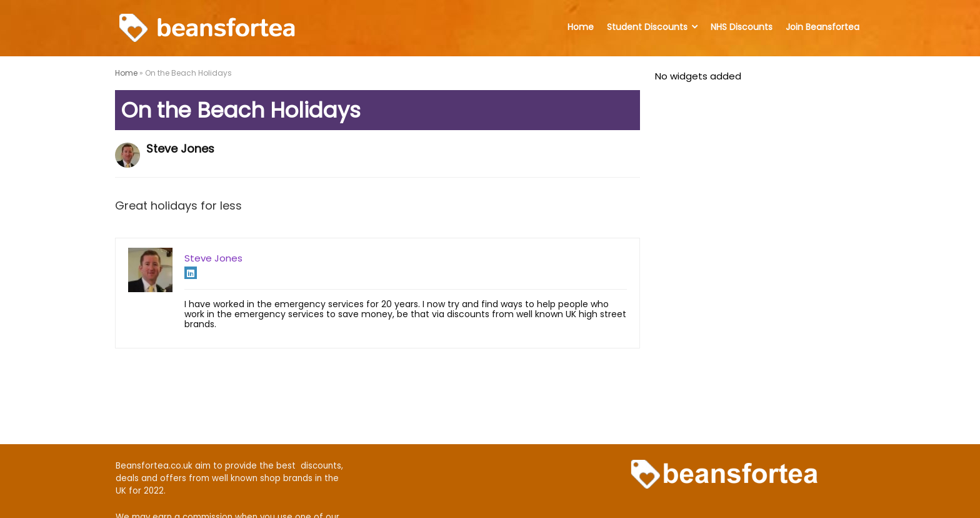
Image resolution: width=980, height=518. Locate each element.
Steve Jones (180, 149)
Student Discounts (647, 27)
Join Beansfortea (822, 27)
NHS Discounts (742, 27)
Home (581, 27)
